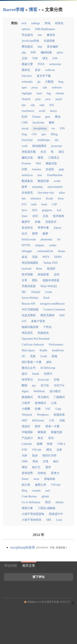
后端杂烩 (61, 548)
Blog (24, 491)
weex (36, 479)
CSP (54, 204)
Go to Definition (31, 502)
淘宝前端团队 (30, 263)
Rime (39, 269)
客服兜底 (57, 432)
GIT (24, 321)
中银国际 (27, 432)
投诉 (35, 456)
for (59, 239)
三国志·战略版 (47, 508)
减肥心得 (41, 485)
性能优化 (43, 333)
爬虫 (58, 117)
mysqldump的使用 (23, 547)
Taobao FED (50, 263)
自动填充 (27, 193)
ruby (42, 105)
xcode (57, 181)
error (48, 99)
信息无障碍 (29, 315)
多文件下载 (44, 76)
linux (25, 216)
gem (48, 117)
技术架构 (59, 216)
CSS (34, 134)
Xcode (49, 199)
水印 (35, 216)
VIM (35, 58)
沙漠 (46, 461)
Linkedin (27, 444)
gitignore (47, 210)
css (53, 128)
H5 (23, 356)
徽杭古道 (27, 158)
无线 (33, 356)
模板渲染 (51, 163)
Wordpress (43, 415)
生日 (24, 234)
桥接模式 (27, 397)
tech (24, 23)
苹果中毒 (43, 228)
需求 (48, 467)
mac (40, 175)
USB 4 (61, 444)
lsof (59, 210)
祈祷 (38, 222)
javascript (57, 146)
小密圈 (26, 409)
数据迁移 (43, 181)
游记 (61, 152)
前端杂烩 (50, 479)
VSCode (37, 450)
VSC (48, 409)
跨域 (48, 23)
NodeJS (26, 99)
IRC (24, 292)
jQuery (58, 228)
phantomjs (47, 239)
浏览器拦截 (29, 152)
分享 (24, 280)
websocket (55, 64)
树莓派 (42, 432)
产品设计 (27, 438)
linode (36, 374)
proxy (35, 88)
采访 (51, 438)
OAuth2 (36, 292)
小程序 (26, 403)
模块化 (26, 70)
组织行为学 (50, 456)
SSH (62, 315)
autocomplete (55, 187)
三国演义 (54, 158)
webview (57, 88)
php (24, 52)
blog (61, 82)
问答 (24, 169)
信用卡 (48, 374)
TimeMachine (55, 175)
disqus (62, 251)
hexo (24, 210)
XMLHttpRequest (45, 29)
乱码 (24, 117)
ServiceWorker (30, 298)
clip (33, 105)
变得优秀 (27, 473)
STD (24, 450)
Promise (26, 163)
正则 (24, 58)
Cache (48, 292)
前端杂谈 (59, 415)
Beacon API (28, 304)
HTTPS (26, 245)
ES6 (55, 58)
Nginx (25, 391)
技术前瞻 (27, 274)
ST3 (24, 204)
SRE (49, 520)
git (39, 82)
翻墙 (24, 385)
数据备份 (27, 181)
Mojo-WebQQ (49, 286)
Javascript (43, 380)
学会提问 (27, 35)
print (38, 99)
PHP (33, 52)
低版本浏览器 (51, 280)
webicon (50, 70)
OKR (25, 461)
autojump (37, 187)
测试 (24, 467)
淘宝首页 (27, 333)
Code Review (29, 496)
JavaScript (38, 123)
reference (36, 199)
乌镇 (62, 421)
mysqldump (40, 128)
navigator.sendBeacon (52, 304)
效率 (24, 187)
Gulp (58, 409)
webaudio (27, 82)
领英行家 (27, 508)
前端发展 (43, 274)
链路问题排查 (30, 327)
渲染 (35, 257)
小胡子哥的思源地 (33, 514)
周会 (35, 461)
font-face (27, 76)
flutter (25, 479)
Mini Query (28, 350)
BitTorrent (38, 421)
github (45, 496)
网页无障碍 (48, 315)
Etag (24, 134)
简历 (48, 502)
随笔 (41, 158)
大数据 (49, 82)
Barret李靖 (41, 602)
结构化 (42, 473)
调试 (49, 450)
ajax (44, 134)
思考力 (55, 473)
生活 (43, 152)
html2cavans (29, 239)
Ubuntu (36, 117)
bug (49, 93)
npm (24, 88)
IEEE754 (59, 385)
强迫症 (26, 426)
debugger (27, 251)
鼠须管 (51, 269)
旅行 (56, 461)
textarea (36, 169)
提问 (24, 374)
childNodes (44, 140)
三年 (52, 421)
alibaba (59, 502)
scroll (42, 111)
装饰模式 (41, 403)
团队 (35, 280)
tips (24, 105)
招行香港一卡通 (31, 362)
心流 (54, 403)
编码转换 (46, 52)
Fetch (46, 298)
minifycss (27, 175)
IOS (52, 105)
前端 (54, 356)
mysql (25, 128)
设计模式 (55, 391)
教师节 (26, 222)
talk (45, 88)
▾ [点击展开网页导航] (39, 10)
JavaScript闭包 (30, 41)
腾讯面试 (27, 47)
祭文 (41, 438)
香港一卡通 (52, 426)
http (40, 47)
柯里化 (59, 23)
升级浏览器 (29, 286)
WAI (38, 163)
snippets (40, 245)
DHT (25, 421)
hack (39, 93)
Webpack (27, 415)
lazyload (26, 269)
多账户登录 (38, 321)
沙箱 (57, 380)
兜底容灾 (51, 222)
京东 (46, 216)
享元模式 (43, 397)
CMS (25, 123)
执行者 (26, 485)
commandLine (45, 251)
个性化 (48, 327)
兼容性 (51, 35)
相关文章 (29, 566)
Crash (44, 356)
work (25, 146)
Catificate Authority (33, 345)
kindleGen (58, 350)
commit (36, 491)
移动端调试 (39, 146)
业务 (59, 450)
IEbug (54, 134)
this (24, 199)
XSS (62, 128)
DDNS (58, 257)
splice (60, 52)
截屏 (45, 234)
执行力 (36, 467)
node (34, 204)
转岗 (50, 444)
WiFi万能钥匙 (30, 310)
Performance (56, 345)
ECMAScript (48, 368)
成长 (49, 362)
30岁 (24, 456)
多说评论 (27, 228)
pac (34, 385)
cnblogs (35, 23)
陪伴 (38, 426)
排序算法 (27, 380)
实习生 (45, 385)
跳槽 (40, 444)
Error (61, 199)
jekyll (59, 99)
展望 (35, 234)
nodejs (53, 245)
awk (48, 491)
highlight (27, 93)
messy (53, 111)
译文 (45, 58)
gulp (61, 169)
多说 (24, 257)
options (26, 29)
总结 (57, 274)
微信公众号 (29, 368)
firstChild (27, 140)
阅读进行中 (56, 514)
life (57, 140)
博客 (33, 10)
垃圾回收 (49, 41)
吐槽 (38, 409)
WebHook (39, 391)
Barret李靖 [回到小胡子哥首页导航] (14, 10)
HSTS (46, 257)
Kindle (44, 350)
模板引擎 (27, 64)
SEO (34, 210)
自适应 (50, 169)
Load (59, 520)
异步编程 (53, 47)
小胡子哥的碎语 (31, 520)
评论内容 (11, 566)
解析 (52, 123)
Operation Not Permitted (35, 339)
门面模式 (59, 397)
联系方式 (65, 602)
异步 (38, 70)
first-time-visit (46, 193)
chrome (60, 93)
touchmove (28, 111)
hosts (44, 204)
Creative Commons (54, 310)
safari (62, 193)
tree (40, 35)
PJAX (41, 64)
